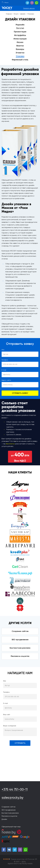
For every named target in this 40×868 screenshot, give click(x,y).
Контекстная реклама (20, 648)
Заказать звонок (29, 8)
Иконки (20, 42)
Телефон (5, 360)
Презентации (20, 32)
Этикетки (20, 53)
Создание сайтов (20, 631)
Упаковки (20, 56)
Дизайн (4, 819)
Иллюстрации (20, 39)
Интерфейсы (20, 35)
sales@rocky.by (12, 798)
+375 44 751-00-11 (15, 790)
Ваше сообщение (10, 726)
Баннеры (20, 49)
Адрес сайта (6, 380)
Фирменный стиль (20, 60)
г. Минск (5, 3)
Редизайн (20, 25)
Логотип (20, 28)
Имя (3, 350)
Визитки (20, 46)
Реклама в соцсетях (20, 656)
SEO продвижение (20, 640)
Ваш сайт (7, 715)
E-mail (4, 370)
